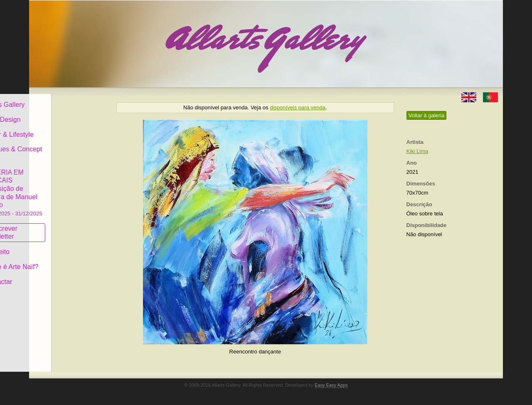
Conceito (52, 246)
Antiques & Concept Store (68, 147)
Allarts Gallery (59, 99)
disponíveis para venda (298, 107)
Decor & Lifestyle (64, 128)
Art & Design (57, 114)
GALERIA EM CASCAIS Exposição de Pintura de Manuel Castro (68, 186)
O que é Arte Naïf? (66, 261)
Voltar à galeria (427, 115)
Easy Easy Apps (331, 385)
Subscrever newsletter (56, 227)
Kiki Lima (417, 151)
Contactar (53, 275)
